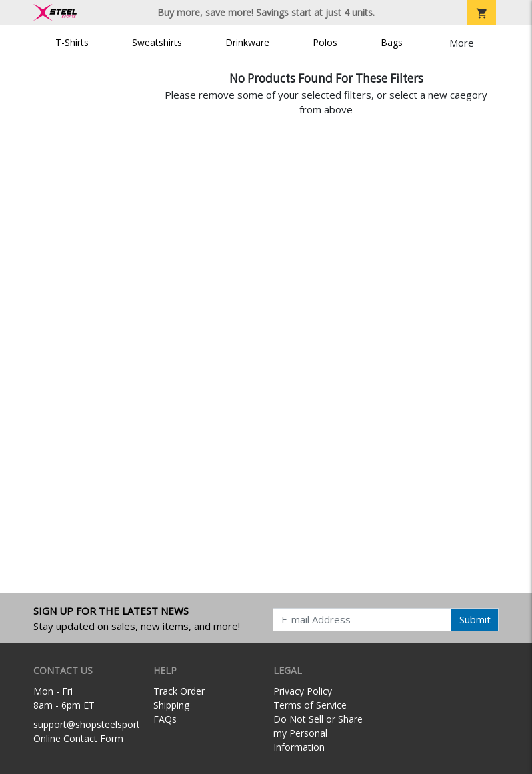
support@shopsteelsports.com (100, 724)
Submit (475, 619)
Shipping (171, 705)
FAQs (165, 719)
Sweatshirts (157, 42)
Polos (325, 42)
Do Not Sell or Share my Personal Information (318, 733)
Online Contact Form (78, 738)
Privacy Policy (303, 691)
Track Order (179, 691)
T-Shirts (72, 42)
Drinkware (247, 42)
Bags (392, 42)
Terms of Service (310, 705)
